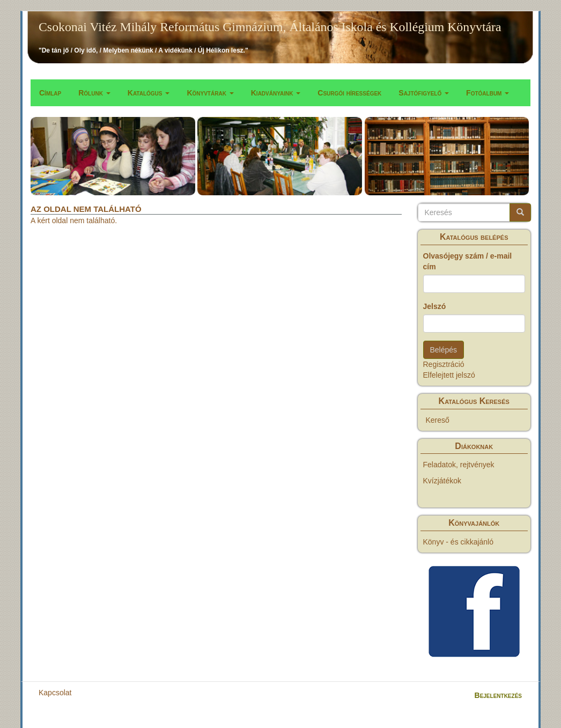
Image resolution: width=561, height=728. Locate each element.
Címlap (50, 93)
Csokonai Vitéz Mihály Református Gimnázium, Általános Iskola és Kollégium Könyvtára (270, 27)
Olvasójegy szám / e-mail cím (468, 261)
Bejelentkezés (498, 695)
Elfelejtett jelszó (449, 375)
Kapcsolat (55, 693)
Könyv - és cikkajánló (459, 542)
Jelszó (435, 306)
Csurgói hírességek (349, 93)
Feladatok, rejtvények (459, 465)
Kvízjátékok (442, 481)
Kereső (438, 420)
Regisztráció (444, 364)
